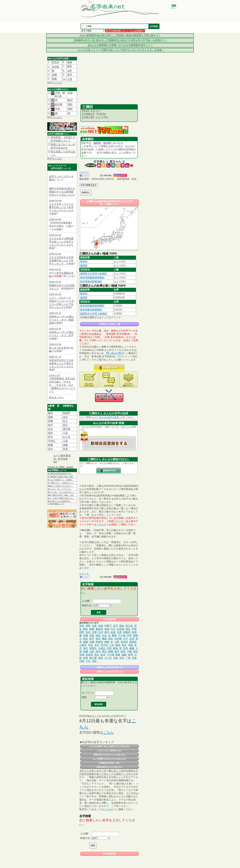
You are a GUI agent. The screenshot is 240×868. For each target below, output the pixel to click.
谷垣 (111, 639)
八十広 (108, 658)
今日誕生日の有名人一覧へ (109, 763)
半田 (126, 648)
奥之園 (93, 658)
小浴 (65, 441)
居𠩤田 (56, 67)
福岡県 (97, 143)
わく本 (67, 437)
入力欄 (85, 601)
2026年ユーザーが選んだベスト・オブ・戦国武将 (62, 320)
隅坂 (104, 639)
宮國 (54, 75)
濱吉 (104, 651)
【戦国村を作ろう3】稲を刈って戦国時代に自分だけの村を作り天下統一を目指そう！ (120, 40)
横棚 (111, 651)
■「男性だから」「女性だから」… (61, 483)
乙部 (70, 93)
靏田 (69, 66)
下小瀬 (111, 655)
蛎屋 (51, 445)
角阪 (118, 655)
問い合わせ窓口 (115, 353)
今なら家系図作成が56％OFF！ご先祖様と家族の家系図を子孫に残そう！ (120, 35)
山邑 (92, 651)
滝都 (101, 626)
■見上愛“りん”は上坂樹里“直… (60, 501)
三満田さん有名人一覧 (109, 324)
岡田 (70, 104)
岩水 (51, 449)
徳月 (124, 645)
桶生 (86, 629)
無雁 (92, 629)
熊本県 (107, 143)
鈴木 (103, 655)
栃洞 (115, 648)
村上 (65, 421)
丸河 (101, 632)
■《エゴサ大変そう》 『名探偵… (61, 480)
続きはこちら (56, 397)
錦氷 (136, 651)
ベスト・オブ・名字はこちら (109, 750)
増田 (70, 109)
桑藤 (132, 648)
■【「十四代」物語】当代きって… (61, 498)
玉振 (115, 658)
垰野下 (108, 626)
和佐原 (89, 655)
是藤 (86, 635)
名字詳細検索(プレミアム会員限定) (125, 31)
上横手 (83, 645)
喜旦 (82, 626)
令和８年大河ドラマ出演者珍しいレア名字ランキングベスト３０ (61, 363)
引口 (113, 629)
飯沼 (70, 100)
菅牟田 (124, 642)
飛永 (122, 626)
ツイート (84, 172)
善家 (51, 417)
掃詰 (98, 635)
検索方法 (87, 605)
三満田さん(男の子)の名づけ (109, 667)
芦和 (134, 629)
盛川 (107, 632)
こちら (58, 83)
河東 (82, 661)
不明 (57, 109)
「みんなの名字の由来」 (109, 417)
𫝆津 (69, 79)
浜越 (92, 642)
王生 (97, 645)
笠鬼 (134, 658)
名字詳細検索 (109, 619)
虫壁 (69, 75)
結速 (113, 632)
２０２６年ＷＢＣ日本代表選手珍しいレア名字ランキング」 (61, 261)
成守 (117, 651)
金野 (86, 658)
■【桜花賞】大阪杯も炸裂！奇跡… (61, 477)
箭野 (82, 632)
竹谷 (90, 645)
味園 (86, 651)
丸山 (51, 429)
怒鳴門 (67, 413)
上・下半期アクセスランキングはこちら (109, 759)
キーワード (88, 693)
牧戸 (51, 425)
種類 (84, 697)
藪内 (51, 413)
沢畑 (94, 632)
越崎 (86, 642)
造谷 (88, 632)
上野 (117, 642)
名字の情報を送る (88, 185)
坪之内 (104, 645)
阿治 (98, 651)
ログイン (125, 427)
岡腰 (51, 421)
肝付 (51, 437)
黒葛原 (133, 642)
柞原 (134, 632)
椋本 (86, 639)
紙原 (118, 645)
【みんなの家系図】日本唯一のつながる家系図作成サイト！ (120, 45)
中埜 (129, 635)
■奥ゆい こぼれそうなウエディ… (61, 486)
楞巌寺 (99, 642)
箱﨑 (69, 62)
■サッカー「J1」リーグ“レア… (60, 489)
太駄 (94, 661)
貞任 (86, 648)
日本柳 (118, 639)
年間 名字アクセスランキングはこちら (109, 755)
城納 (124, 655)
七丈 (88, 661)
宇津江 (52, 441)
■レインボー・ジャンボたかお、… (61, 492)
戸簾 (129, 651)
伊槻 (82, 655)
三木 (112, 645)
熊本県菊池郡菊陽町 (91, 282)
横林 (114, 635)
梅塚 (107, 642)
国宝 (128, 629)
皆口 (65, 425)
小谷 (65, 433)
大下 (126, 639)
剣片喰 (58, 104)
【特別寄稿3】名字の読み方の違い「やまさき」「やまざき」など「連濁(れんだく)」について (62, 385)
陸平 (92, 639)
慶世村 (99, 629)
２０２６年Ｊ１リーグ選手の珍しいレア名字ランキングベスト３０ (61, 207)
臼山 (104, 635)
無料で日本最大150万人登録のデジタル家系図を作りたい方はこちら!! (62, 192)
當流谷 (56, 62)
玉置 (119, 632)
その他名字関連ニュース (56, 504)
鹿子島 (67, 429)
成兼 (65, 445)
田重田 (127, 632)
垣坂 (92, 635)
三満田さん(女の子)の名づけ (109, 671)
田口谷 (129, 626)
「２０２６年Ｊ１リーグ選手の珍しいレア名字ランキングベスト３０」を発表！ (120, 50)
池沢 (98, 639)
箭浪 (123, 651)
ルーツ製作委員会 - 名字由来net (62, 459)
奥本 (51, 433)
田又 (97, 655)
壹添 (101, 658)
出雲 (132, 639)
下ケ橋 (122, 635)
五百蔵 (120, 629)
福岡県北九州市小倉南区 (94, 274)
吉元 (65, 417)
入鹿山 (102, 648)
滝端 (107, 629)
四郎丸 (93, 648)
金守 (115, 626)
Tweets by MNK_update (60, 467)
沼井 (122, 658)
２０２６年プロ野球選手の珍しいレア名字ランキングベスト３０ (61, 242)
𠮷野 (69, 71)
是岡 (130, 655)
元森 (94, 626)
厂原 (128, 658)
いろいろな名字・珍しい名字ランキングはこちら (109, 746)
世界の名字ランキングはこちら (109, 767)
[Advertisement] (109, 81)
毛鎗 (130, 645)
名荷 (65, 449)
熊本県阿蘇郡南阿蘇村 (92, 278)
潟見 (109, 648)
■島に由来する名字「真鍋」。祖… (61, 495)
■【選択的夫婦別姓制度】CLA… (60, 474)
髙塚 (54, 79)
